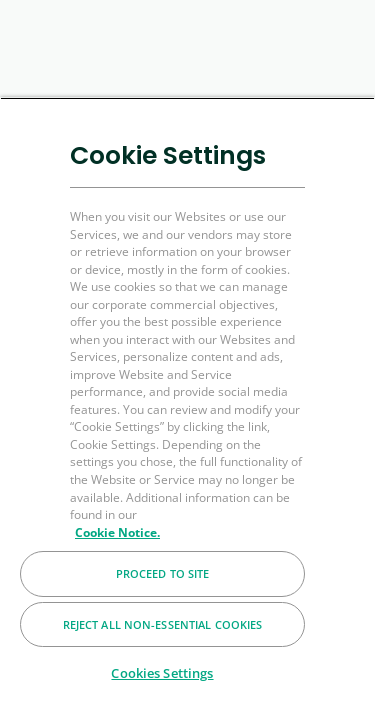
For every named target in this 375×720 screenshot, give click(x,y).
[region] (187, 408)
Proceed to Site (163, 573)
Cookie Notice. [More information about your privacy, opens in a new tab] (117, 532)
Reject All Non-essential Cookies (163, 624)
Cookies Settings (162, 673)
